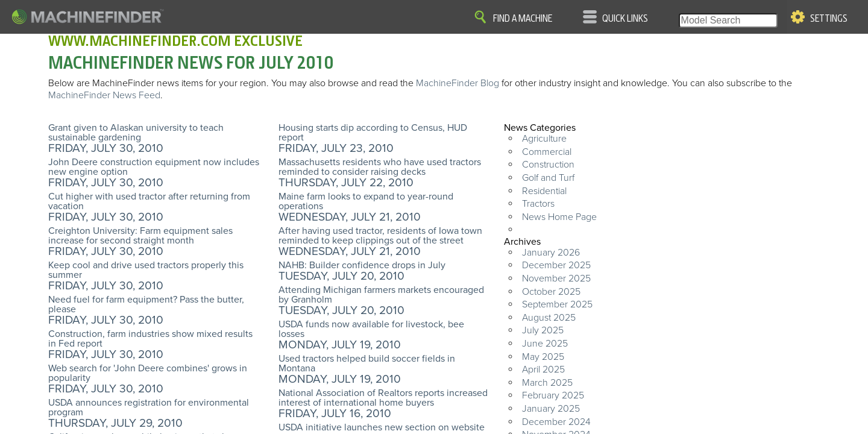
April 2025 (543, 370)
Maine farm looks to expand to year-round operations (366, 201)
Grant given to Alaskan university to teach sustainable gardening (136, 133)
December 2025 (556, 265)
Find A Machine (523, 19)
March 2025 (547, 383)
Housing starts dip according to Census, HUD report (373, 133)
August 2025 (549, 318)
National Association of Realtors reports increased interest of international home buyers (383, 398)
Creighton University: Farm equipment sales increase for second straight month (140, 236)
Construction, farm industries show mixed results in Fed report (150, 339)
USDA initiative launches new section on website (382, 427)
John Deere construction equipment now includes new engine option (154, 167)
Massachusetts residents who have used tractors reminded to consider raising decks (380, 167)
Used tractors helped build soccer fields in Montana (367, 363)
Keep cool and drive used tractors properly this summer (146, 270)
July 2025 (543, 330)
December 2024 (556, 422)
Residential (544, 191)
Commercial (547, 152)
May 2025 (543, 357)
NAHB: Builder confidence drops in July (362, 265)
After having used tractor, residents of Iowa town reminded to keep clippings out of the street (380, 236)
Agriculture (544, 139)
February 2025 (553, 395)
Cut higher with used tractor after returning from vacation (149, 201)
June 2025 (545, 344)
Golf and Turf (548, 178)
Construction (548, 165)
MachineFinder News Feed (104, 95)
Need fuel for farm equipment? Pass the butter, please (146, 304)
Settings (829, 19)
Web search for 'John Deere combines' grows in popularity (148, 373)
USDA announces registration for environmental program (149, 407)
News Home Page (559, 217)
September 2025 (557, 304)
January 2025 (551, 409)
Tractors (538, 204)
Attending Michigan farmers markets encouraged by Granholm (381, 295)
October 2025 (551, 292)
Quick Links (625, 19)
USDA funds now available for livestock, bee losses (371, 329)
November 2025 (556, 278)
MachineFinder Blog (458, 83)
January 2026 (551, 253)
